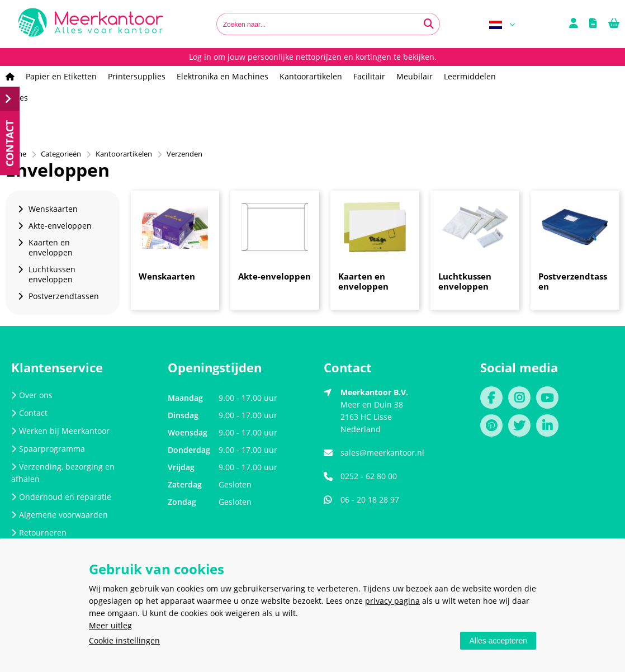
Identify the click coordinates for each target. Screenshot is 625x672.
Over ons (32, 395)
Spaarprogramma (48, 449)
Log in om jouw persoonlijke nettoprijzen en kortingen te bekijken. (313, 57)
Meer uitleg (110, 625)
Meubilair (415, 76)
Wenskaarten (167, 276)
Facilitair (369, 76)
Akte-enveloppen (274, 276)
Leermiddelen (470, 76)
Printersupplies (137, 76)
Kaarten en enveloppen (363, 281)
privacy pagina (392, 601)
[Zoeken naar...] (429, 24)
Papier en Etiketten (61, 76)
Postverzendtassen (573, 281)
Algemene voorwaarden (60, 515)
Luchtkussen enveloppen (465, 281)
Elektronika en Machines (222, 76)
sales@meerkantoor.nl (382, 453)
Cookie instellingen (124, 640)
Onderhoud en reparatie (61, 497)
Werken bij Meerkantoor (60, 431)
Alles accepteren (498, 641)
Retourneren (39, 533)
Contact (29, 413)
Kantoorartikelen (311, 76)
